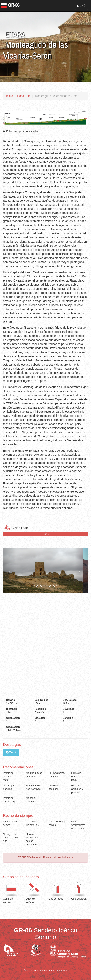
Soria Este (24, 96)
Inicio (10, 96)
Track (11, 752)
